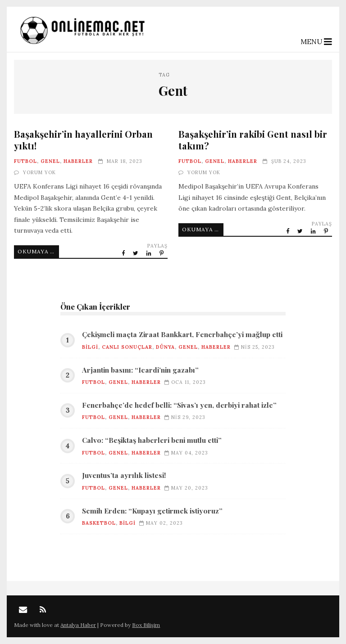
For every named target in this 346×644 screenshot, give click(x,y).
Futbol (25, 161)
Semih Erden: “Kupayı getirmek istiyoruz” (152, 511)
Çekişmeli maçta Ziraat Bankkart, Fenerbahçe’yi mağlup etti (182, 334)
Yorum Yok (39, 172)
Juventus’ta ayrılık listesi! (124, 475)
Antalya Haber (78, 625)
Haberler (78, 161)
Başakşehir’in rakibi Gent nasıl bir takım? (253, 140)
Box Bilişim (146, 625)
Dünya (165, 347)
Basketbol (99, 523)
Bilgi (90, 347)
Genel (50, 161)
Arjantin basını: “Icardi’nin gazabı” (140, 370)
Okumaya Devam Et (38, 251)
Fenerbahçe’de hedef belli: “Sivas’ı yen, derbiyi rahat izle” (179, 405)
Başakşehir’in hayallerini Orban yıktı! (83, 140)
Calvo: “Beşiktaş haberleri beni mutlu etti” (152, 440)
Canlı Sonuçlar (127, 347)
